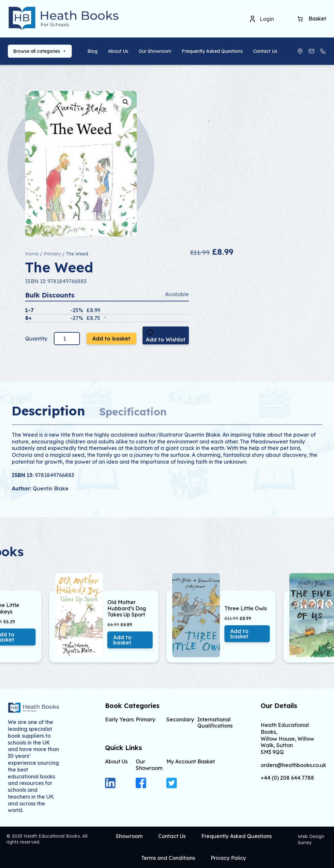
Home (32, 254)
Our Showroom (155, 51)
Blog (92, 51)
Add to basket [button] (122, 640)
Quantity (37, 339)
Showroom (129, 836)
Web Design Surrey (311, 839)
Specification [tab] (133, 412)
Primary (52, 254)
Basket (206, 761)
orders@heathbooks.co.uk (293, 765)
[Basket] (300, 19)
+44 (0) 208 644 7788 (287, 778)
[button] (126, 102)
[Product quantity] (67, 339)
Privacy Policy (228, 858)
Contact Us (265, 51)
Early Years (119, 719)
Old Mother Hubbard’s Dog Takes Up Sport (127, 608)
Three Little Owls (246, 608)
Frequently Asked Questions (212, 51)
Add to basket (111, 339)
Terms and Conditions (168, 858)
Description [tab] (48, 411)
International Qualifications (215, 723)
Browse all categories (40, 51)
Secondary (180, 719)
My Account (181, 761)
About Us (118, 51)
